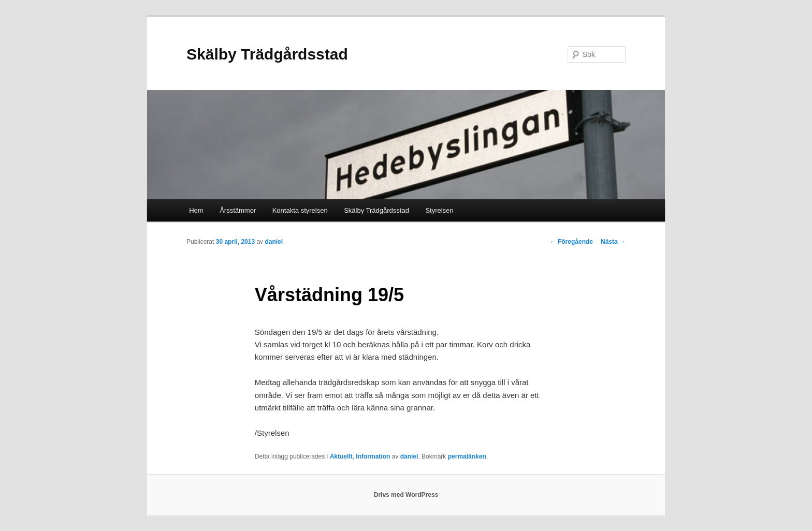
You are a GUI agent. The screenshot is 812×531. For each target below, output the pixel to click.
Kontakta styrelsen (300, 210)
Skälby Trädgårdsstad (267, 54)
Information (373, 456)
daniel (274, 242)
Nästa (613, 242)
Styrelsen (439, 210)
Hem (196, 210)
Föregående (571, 242)
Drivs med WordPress (406, 495)
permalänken (467, 456)
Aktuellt (341, 456)
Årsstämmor (238, 210)
